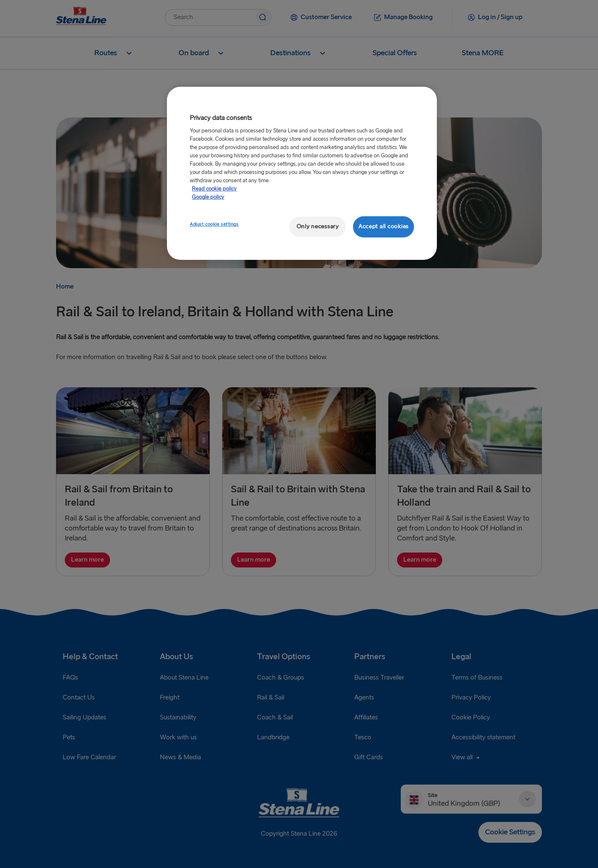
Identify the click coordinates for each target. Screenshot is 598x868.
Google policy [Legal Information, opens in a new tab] (208, 197)
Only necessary (318, 226)
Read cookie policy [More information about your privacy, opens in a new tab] (214, 189)
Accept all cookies (384, 226)
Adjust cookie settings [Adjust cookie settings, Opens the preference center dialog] (214, 224)
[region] (302, 173)
